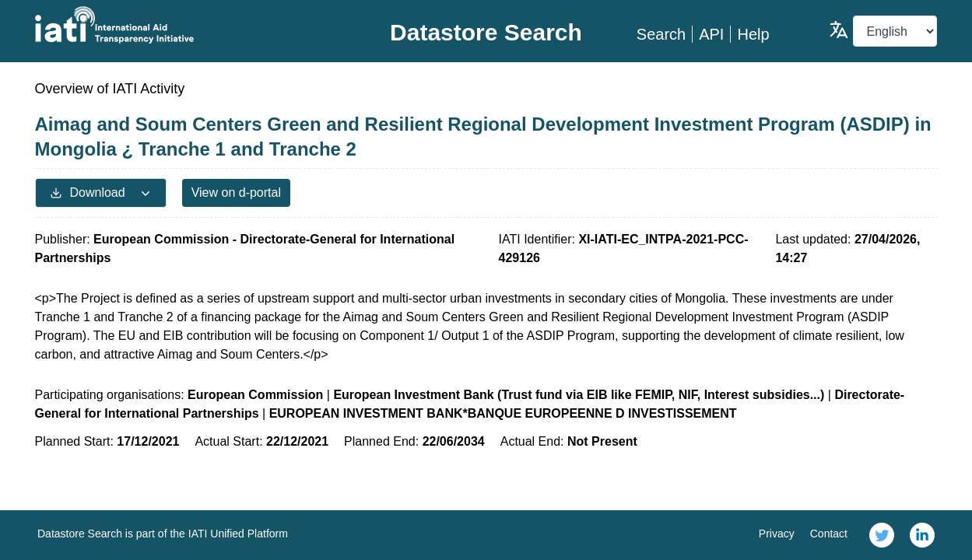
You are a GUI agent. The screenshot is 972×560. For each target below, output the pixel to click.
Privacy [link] (777, 534)
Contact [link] (829, 534)
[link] (882, 535)
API (711, 34)
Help (753, 34)
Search (661, 34)
